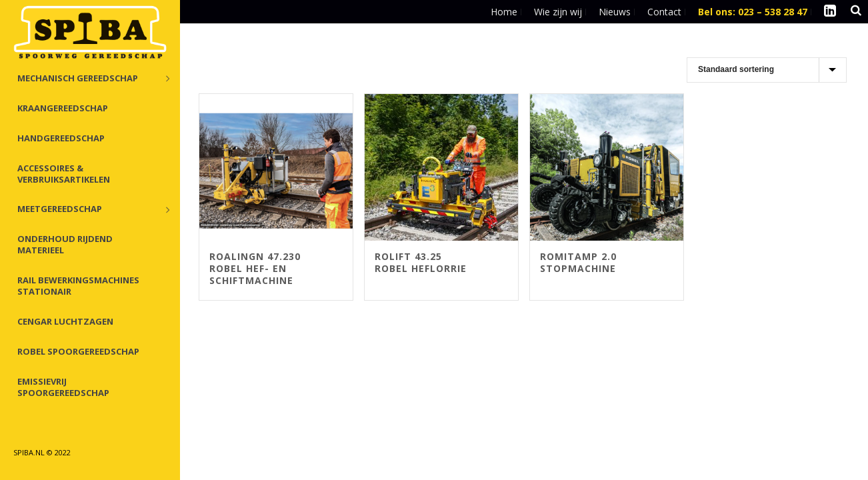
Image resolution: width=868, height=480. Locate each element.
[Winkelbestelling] (767, 70)
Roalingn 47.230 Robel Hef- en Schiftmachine (255, 268)
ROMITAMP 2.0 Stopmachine (578, 262)
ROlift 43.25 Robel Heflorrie (421, 262)
